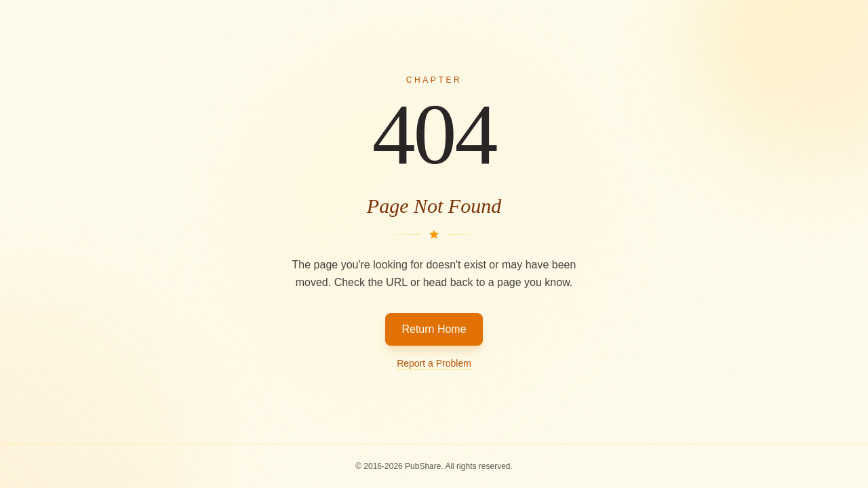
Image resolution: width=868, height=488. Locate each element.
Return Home (434, 329)
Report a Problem (434, 363)
